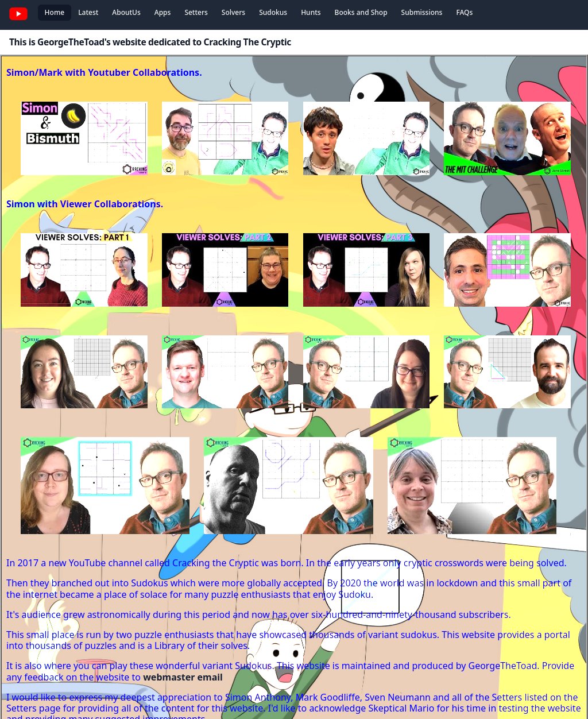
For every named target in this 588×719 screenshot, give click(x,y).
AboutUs (126, 12)
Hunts (311, 12)
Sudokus (273, 12)
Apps (163, 12)
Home (55, 12)
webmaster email (183, 677)
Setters (196, 12)
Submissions (422, 12)
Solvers (233, 12)
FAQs (464, 12)
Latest (88, 12)
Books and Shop (361, 12)
